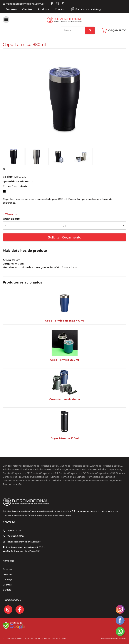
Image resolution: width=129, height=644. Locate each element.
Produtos (44, 9)
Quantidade (11, 219)
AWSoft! (122, 638)
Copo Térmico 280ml (64, 360)
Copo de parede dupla (65, 399)
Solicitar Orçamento (65, 237)
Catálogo (8, 580)
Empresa (11, 9)
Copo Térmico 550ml (65, 438)
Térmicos (11, 214)
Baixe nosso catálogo (89, 9)
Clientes (27, 9)
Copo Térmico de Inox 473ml (64, 321)
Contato (60, 9)
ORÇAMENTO (117, 30)
